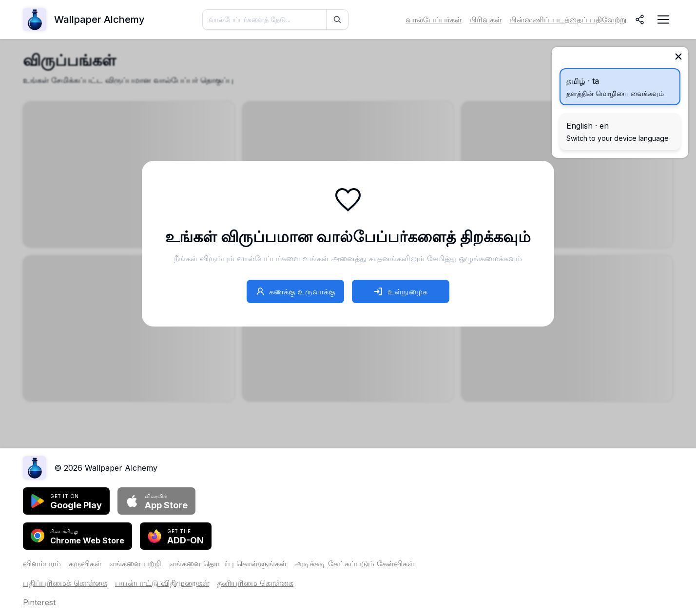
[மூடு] (678, 57)
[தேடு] (337, 19)
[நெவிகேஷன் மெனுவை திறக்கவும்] (663, 19)
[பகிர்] (640, 19)
